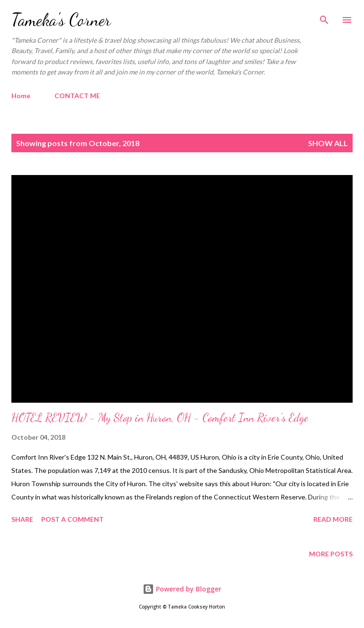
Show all (328, 143)
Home (21, 96)
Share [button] (22, 519)
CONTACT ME (77, 96)
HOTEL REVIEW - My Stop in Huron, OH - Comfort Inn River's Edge (160, 418)
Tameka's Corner (61, 20)
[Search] (324, 17)
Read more (333, 519)
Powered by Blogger (182, 589)
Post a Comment (73, 519)
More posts (331, 554)
